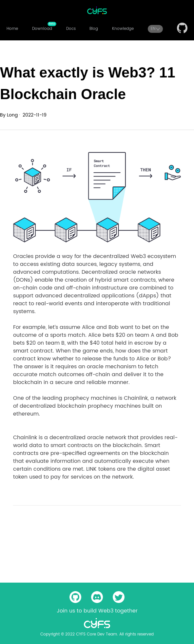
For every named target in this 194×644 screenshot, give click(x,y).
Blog (94, 29)
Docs (71, 29)
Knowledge (123, 29)
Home (12, 29)
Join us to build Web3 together (97, 611)
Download (42, 29)
